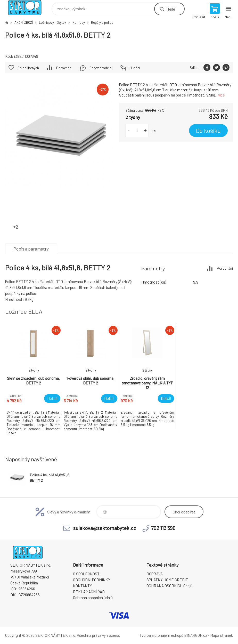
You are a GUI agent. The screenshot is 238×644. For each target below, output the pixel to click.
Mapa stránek (221, 635)
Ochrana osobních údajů (93, 598)
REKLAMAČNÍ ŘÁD (89, 592)
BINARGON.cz (196, 635)
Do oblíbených (28, 68)
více (221, 95)
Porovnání (64, 68)
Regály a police (102, 22)
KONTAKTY (83, 586)
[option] (34, 381)
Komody (79, 22)
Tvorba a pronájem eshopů (161, 635)
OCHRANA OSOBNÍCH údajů (169, 586)
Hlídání (135, 68)
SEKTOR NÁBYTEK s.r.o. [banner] (28, 8)
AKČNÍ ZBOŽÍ (24, 22)
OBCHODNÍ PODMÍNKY (92, 580)
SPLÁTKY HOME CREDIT (167, 580)
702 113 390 (163, 528)
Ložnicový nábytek (53, 22)
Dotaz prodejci (101, 68)
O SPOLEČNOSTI (87, 574)
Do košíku (208, 131)
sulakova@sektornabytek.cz (105, 528)
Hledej (171, 9)
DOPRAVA (155, 574)
